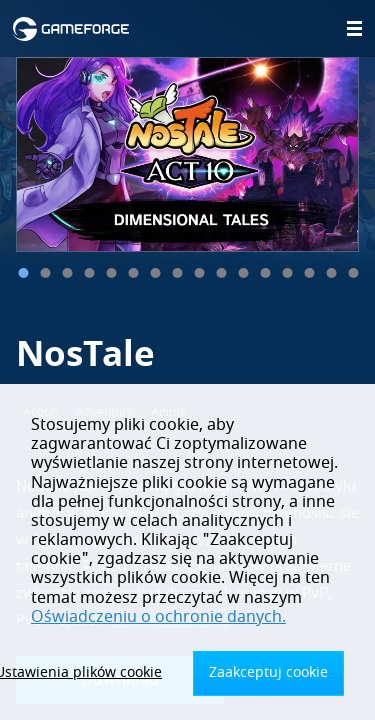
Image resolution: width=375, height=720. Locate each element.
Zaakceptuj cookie (268, 672)
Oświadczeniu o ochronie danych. (158, 617)
